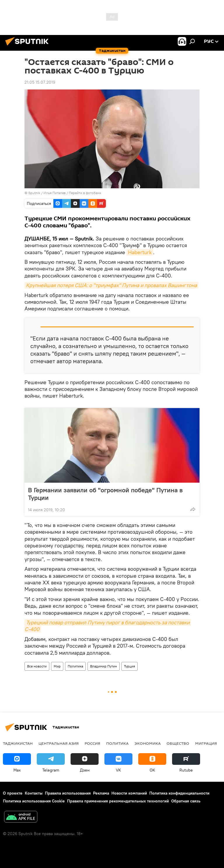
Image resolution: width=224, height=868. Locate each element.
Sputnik (35, 193)
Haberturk (140, 252)
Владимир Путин (104, 666)
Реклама (101, 793)
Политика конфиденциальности (179, 793)
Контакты (34, 793)
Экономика (148, 743)
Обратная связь (186, 801)
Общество (178, 743)
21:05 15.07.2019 (40, 82)
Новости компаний (129, 793)
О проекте (13, 793)
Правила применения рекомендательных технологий (118, 801)
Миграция (206, 743)
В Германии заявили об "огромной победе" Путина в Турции (105, 494)
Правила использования (68, 793)
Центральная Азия (59, 743)
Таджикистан (18, 743)
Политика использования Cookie (34, 801)
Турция (129, 666)
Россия (92, 743)
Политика (75, 666)
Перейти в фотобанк (85, 193)
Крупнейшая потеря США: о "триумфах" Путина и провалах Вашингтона (111, 285)
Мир (57, 666)
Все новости (37, 666)
